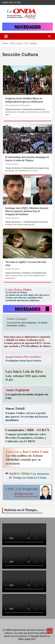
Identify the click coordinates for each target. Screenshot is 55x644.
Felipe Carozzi (12, 164)
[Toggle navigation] (6, 36)
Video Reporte (13, 218)
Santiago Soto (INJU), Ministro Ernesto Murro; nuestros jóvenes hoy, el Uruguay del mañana (27, 211)
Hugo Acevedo (13, 269)
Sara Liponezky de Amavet (18, 105)
